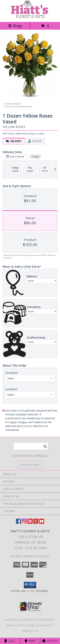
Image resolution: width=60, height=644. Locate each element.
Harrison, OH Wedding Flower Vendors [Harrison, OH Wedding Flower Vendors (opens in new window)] (30, 620)
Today (35, 157)
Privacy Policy (16, 625)
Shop (15, 26)
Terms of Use (30, 631)
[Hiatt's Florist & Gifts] (30, 17)
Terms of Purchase (40, 625)
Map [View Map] (30, 641)
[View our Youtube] (42, 523)
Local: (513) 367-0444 (30, 548)
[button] (30, 585)
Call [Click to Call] (10, 641)
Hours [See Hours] (50, 641)
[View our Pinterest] (30, 523)
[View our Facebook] (19, 523)
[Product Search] (31, 446)
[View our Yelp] (36, 523)
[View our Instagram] (24, 523)
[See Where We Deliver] (30, 465)
